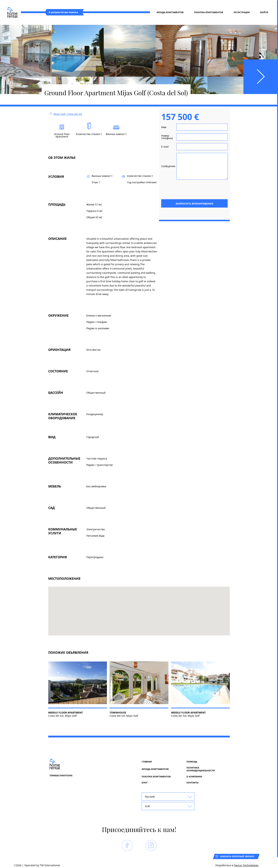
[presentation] (201, 189)
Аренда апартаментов (170, 12)
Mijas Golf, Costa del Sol (68, 114)
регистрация (242, 12)
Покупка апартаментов (209, 12)
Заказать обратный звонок (237, 856)
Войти (264, 12)
